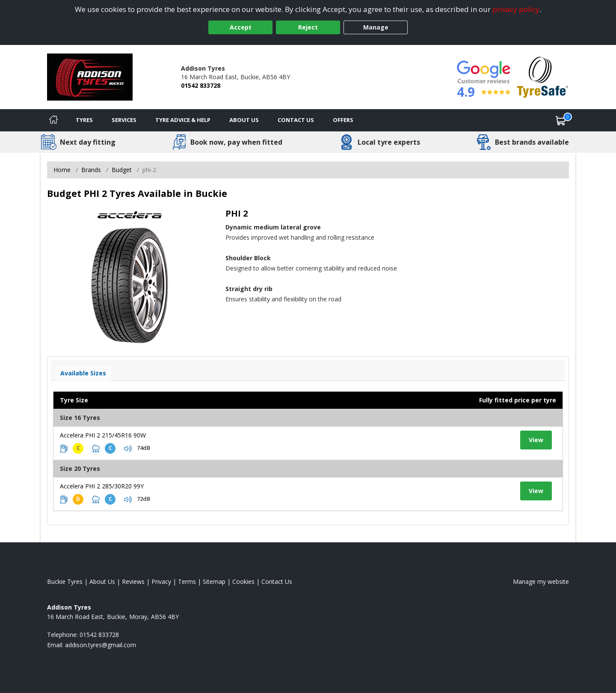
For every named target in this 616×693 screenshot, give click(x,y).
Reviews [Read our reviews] (133, 581)
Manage (376, 27)
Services (124, 120)
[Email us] (101, 645)
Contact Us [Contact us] (296, 120)
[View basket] (561, 120)
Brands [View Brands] (91, 170)
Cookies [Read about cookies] (243, 581)
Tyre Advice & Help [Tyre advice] (183, 120)
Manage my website (541, 581)
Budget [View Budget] (122, 170)
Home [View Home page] (62, 170)
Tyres (84, 120)
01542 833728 (201, 85)
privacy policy (516, 9)
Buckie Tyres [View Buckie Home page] (65, 581)
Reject (308, 27)
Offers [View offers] (343, 120)
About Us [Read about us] (102, 581)
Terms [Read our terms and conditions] (187, 581)
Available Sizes (83, 373)
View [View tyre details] (536, 440)
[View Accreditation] (543, 76)
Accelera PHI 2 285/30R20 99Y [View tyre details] (102, 486)
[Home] (53, 120)
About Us (244, 120)
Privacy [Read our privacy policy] (161, 581)
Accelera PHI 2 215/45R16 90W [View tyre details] (103, 435)
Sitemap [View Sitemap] (214, 581)
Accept (241, 27)
